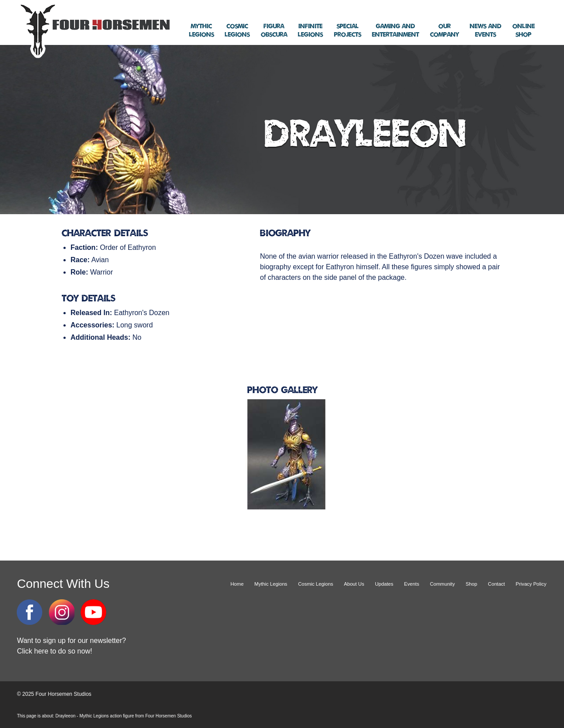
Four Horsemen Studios (94, 30)
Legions (202, 31)
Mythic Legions (271, 584)
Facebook (30, 612)
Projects (348, 31)
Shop (524, 31)
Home (237, 584)
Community (443, 584)
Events (486, 31)
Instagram (62, 612)
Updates (384, 584)
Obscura (274, 31)
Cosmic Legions (315, 584)
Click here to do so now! (54, 651)
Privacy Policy (531, 584)
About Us (354, 584)
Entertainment (395, 31)
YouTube (93, 612)
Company (445, 31)
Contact (496, 584)
